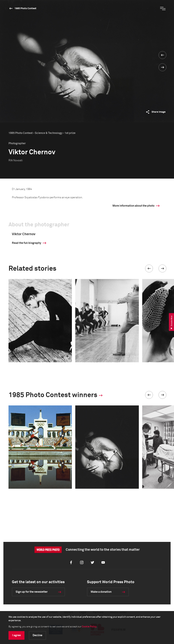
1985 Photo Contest (25, 8)
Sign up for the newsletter (32, 592)
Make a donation (101, 592)
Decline (37, 635)
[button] (149, 268)
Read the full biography (27, 243)
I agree (16, 635)
